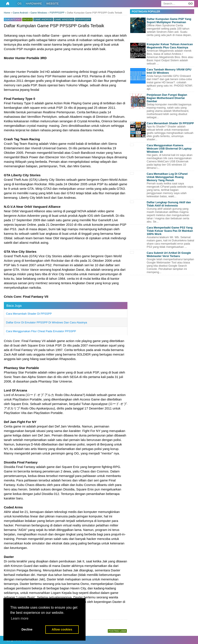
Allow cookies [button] (62, 629)
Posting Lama (117, 631)
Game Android (43, 19)
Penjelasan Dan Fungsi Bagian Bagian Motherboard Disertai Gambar (167, 98)
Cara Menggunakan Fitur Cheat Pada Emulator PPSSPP (41, 331)
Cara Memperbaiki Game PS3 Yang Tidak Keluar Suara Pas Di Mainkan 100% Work (170, 231)
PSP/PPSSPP (83, 19)
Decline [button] (27, 629)
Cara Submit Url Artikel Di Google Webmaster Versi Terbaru (169, 254)
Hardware (34, 4)
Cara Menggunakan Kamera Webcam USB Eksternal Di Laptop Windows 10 (169, 149)
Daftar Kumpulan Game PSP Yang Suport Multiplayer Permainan (169, 21)
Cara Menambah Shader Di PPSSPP (29, 314)
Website (52, 4)
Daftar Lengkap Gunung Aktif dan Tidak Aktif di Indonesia (169, 204)
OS (20, 4)
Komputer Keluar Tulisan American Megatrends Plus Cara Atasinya (170, 46)
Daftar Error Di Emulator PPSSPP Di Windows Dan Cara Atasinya (47, 322)
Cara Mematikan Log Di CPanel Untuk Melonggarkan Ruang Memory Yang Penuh (167, 177)
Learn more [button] (20, 618)
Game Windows (64, 19)
